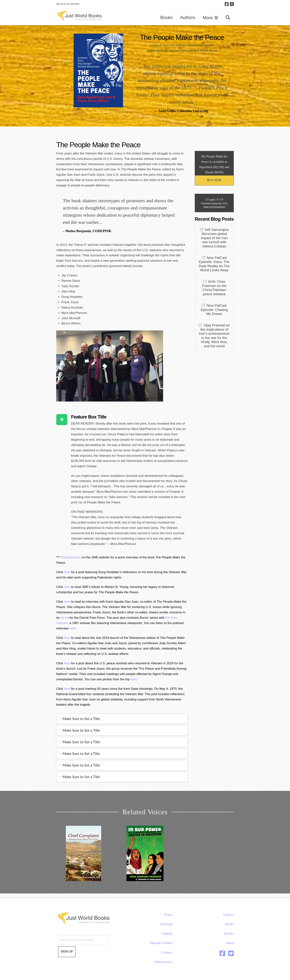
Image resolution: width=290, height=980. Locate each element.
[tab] (122, 719)
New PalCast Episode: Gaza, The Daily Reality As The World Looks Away (214, 264)
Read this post (71, 557)
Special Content (161, 943)
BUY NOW (214, 180)
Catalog (167, 934)
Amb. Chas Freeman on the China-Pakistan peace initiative (214, 288)
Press (168, 915)
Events (229, 934)
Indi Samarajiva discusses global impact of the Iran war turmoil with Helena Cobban (215, 238)
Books (229, 924)
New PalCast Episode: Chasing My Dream (214, 310)
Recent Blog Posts (214, 219)
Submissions (163, 962)
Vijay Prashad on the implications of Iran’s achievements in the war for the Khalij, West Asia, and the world (214, 336)
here (68, 572)
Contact (167, 953)
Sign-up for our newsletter (68, 4)
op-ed (65, 618)
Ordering (166, 924)
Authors (228, 915)
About (230, 943)
